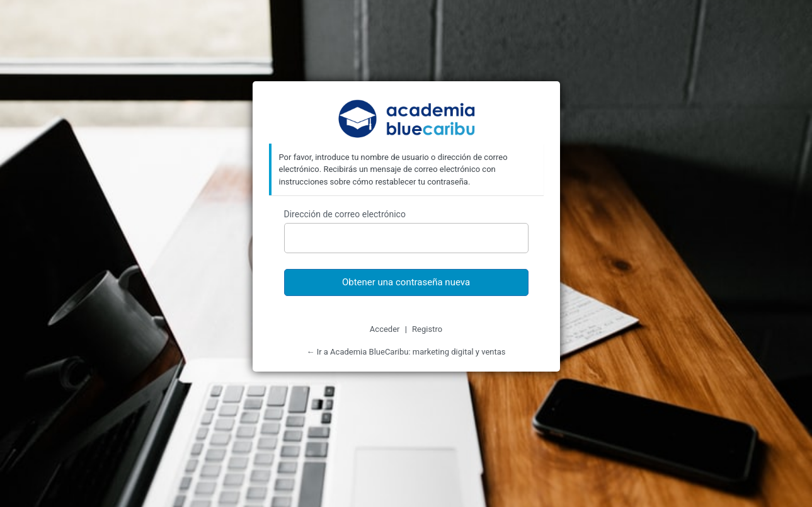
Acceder (385, 329)
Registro (427, 329)
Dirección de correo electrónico (345, 214)
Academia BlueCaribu (406, 120)
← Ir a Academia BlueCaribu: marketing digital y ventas (406, 352)
